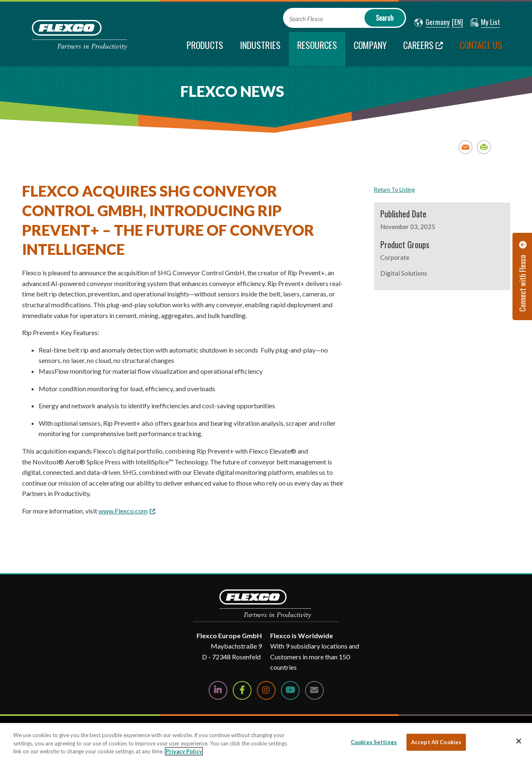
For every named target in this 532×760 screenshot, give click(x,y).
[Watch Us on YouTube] (290, 690)
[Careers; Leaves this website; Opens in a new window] (423, 49)
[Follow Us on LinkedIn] (218, 690)
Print (484, 147)
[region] (266, 741)
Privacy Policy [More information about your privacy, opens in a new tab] (184, 751)
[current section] (317, 49)
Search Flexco (306, 19)
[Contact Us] (314, 690)
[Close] (519, 741)
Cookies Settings (374, 742)
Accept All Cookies (436, 742)
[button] (432, 22)
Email (466, 147)
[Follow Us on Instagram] (266, 690)
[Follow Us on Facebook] (242, 690)
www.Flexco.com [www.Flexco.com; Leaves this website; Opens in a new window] (123, 511)
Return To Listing (394, 190)
